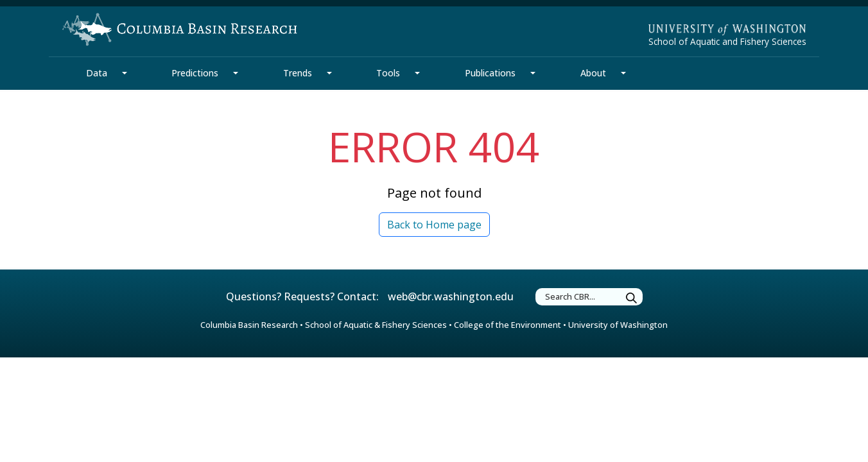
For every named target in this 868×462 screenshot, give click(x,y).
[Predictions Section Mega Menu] (236, 73)
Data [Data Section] (97, 73)
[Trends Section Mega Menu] (329, 73)
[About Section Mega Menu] (623, 73)
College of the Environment (508, 325)
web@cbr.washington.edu (451, 296)
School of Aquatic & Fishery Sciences (376, 325)
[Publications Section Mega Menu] (533, 73)
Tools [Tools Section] (388, 73)
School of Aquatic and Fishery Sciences (727, 41)
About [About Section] (593, 73)
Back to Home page (434, 225)
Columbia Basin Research (249, 325)
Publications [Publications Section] (490, 73)
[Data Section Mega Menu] (125, 73)
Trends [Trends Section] (298, 73)
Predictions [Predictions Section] (195, 73)
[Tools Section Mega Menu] (417, 73)
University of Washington (618, 325)
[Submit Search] (632, 299)
